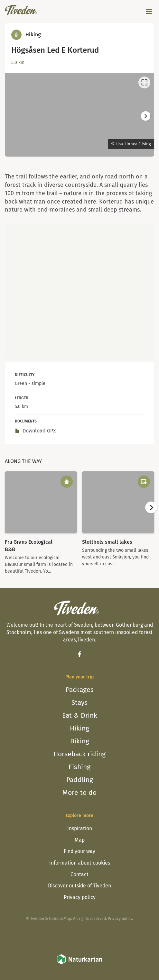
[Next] (145, 116)
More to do (79, 793)
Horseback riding (79, 754)
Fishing (79, 767)
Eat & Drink (80, 715)
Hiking (79, 728)
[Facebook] (79, 654)
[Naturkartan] (79, 963)
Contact (79, 874)
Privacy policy (80, 897)
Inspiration (80, 828)
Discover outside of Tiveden (79, 886)
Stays (79, 703)
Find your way (79, 851)
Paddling (80, 780)
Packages (80, 690)
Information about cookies (80, 863)
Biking (80, 741)
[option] (79, 115)
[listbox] (79, 115)
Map (80, 840)
